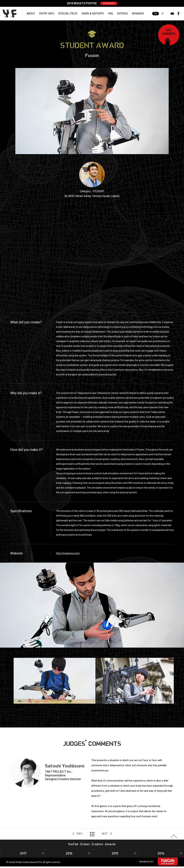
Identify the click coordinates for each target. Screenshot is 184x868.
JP (162, 14)
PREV (78, 834)
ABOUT (31, 14)
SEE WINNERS (109, 3)
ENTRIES (122, 14)
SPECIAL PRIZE (68, 14)
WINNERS (138, 14)
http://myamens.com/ (68, 553)
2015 (115, 853)
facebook (178, 14)
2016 (69, 853)
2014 (161, 853)
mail (172, 14)
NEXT (107, 834)
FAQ (110, 14)
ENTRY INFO (47, 14)
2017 (23, 853)
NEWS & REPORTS (93, 14)
